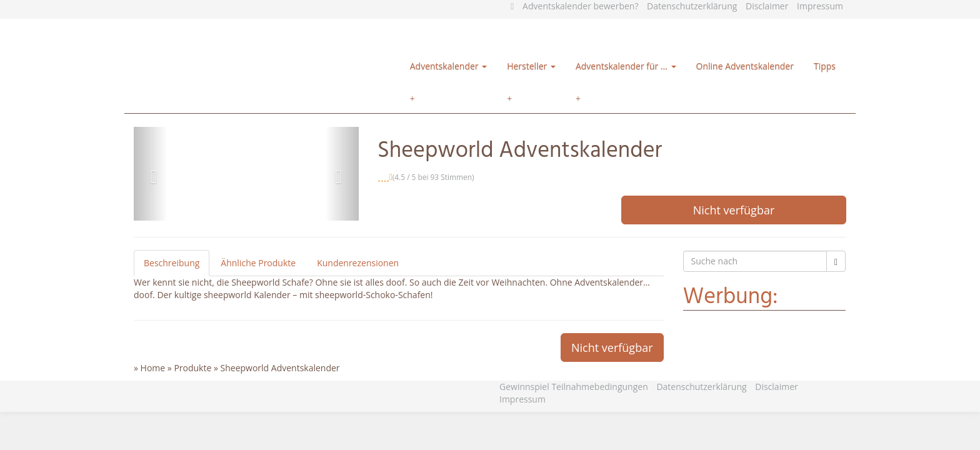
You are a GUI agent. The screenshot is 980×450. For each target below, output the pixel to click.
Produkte (192, 368)
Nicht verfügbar (734, 210)
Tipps (825, 66)
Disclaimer (767, 6)
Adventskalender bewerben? (580, 6)
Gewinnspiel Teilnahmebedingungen (574, 387)
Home (153, 368)
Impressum (820, 6)
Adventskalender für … (626, 66)
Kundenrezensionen (358, 263)
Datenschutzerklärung (692, 6)
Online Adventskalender (745, 66)
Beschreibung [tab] (172, 263)
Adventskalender (448, 66)
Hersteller (531, 66)
